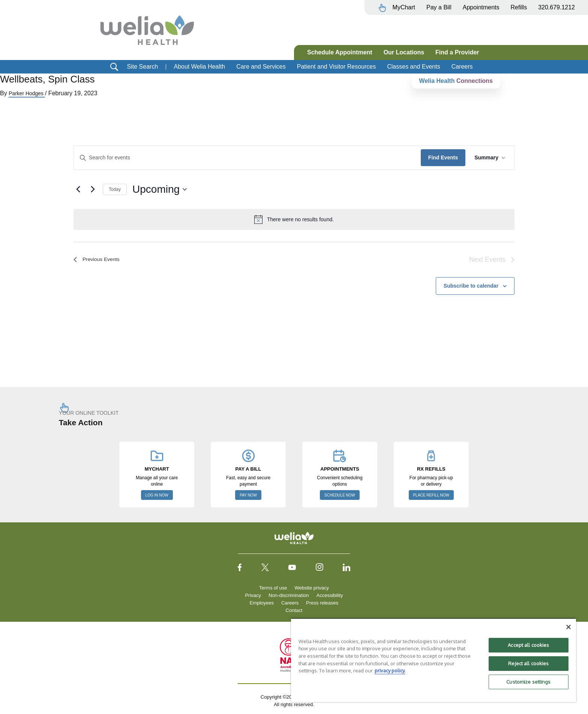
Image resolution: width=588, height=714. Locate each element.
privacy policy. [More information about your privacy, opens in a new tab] (390, 670)
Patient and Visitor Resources (336, 67)
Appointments (481, 7)
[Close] (568, 627)
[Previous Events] (78, 189)
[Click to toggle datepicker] (160, 189)
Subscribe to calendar (471, 286)
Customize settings (528, 682)
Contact (294, 610)
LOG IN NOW (157, 495)
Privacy (253, 595)
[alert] (294, 219)
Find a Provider (457, 52)
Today (115, 189)
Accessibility (330, 595)
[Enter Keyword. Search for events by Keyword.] (247, 158)
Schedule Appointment (340, 52)
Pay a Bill (439, 7)
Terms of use (273, 588)
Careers (462, 67)
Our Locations (404, 52)
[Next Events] (93, 189)
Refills (519, 7)
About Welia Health (199, 67)
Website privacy (312, 588)
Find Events (443, 157)
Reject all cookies (528, 663)
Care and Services (261, 67)
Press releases (322, 603)
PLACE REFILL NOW (431, 495)
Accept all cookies (528, 645)
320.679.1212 (556, 7)
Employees (262, 603)
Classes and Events (413, 67)
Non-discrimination (289, 595)
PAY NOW (248, 495)
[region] (433, 660)
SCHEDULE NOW (340, 495)
